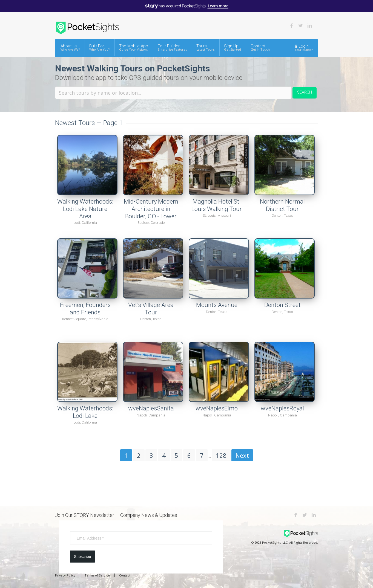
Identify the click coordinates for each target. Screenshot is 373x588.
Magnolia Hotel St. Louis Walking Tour (217, 205)
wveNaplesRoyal (282, 408)
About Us (70, 47)
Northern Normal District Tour (282, 205)
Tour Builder (172, 47)
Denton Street (282, 305)
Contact (260, 47)
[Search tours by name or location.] (173, 93)
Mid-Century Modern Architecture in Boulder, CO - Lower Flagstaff (151, 212)
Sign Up (233, 47)
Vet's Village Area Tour (151, 309)
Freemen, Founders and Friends (85, 309)
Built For (99, 47)
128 (221, 455)
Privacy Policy (65, 575)
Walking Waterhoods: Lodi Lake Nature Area (85, 209)
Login (304, 48)
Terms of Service (97, 575)
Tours (205, 47)
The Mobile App (134, 47)
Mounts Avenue (217, 305)
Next (242, 455)
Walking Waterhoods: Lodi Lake (85, 412)
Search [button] (305, 92)
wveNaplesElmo (217, 408)
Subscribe (82, 557)
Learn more (218, 6)
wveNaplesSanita (151, 408)
